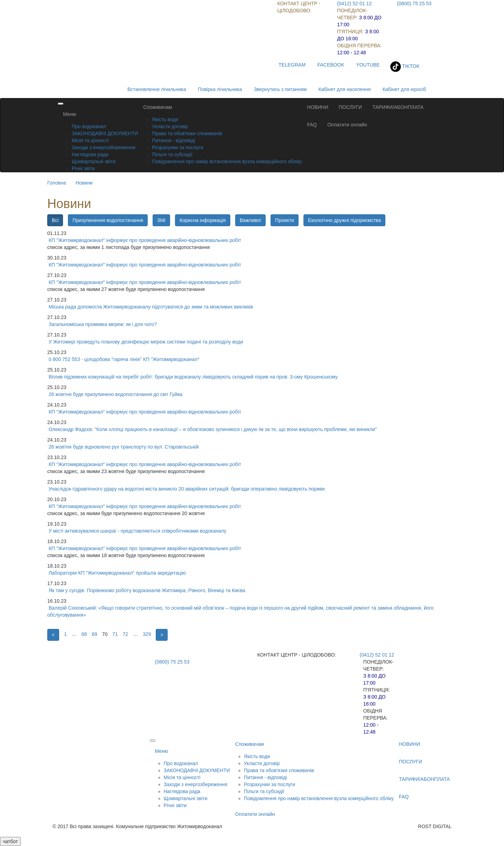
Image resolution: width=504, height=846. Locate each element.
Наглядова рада (90, 154)
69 (94, 634)
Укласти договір (170, 126)
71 (115, 634)
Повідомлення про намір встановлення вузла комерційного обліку (227, 161)
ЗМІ (161, 220)
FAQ (312, 125)
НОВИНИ (318, 107)
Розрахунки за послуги (177, 147)
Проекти (285, 220)
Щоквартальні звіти (94, 161)
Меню (70, 114)
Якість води (165, 119)
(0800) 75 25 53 (414, 4)
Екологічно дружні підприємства (344, 220)
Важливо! (250, 220)
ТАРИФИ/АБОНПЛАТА (398, 107)
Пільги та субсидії (172, 154)
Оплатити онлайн (347, 125)
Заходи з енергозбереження (104, 147)
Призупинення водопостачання (108, 220)
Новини (84, 183)
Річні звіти (83, 168)
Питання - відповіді (173, 140)
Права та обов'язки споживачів (187, 133)
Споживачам (157, 107)
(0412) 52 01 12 (354, 4)
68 (84, 634)
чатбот (10, 841)
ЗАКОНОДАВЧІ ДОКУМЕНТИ (105, 133)
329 (147, 634)
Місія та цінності (90, 140)
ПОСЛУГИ (350, 107)
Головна (57, 183)
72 (126, 634)
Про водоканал (89, 126)
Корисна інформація (203, 220)
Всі (55, 220)
